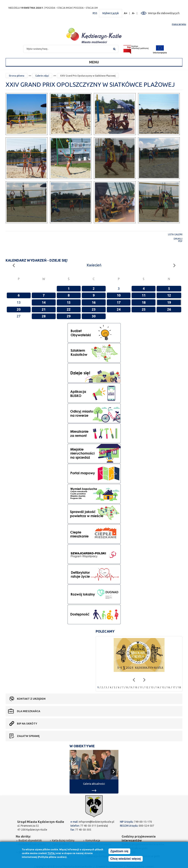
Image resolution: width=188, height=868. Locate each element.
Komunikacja (93, 840)
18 (144, 302)
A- (134, 13)
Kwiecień (94, 265)
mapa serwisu (179, 24)
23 (94, 309)
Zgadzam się (119, 851)
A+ (126, 13)
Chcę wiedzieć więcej (126, 859)
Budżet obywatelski (30, 840)
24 (119, 309)
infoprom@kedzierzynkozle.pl (97, 822)
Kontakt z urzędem (31, 699)
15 (69, 302)
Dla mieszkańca (29, 711)
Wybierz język (111, 13)
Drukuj (178, 239)
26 (169, 309)
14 (44, 302)
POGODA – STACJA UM (86, 8)
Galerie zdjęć (42, 76)
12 (169, 295)
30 (94, 316)
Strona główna (17, 76)
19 (169, 302)
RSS (95, 13)
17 (119, 302)
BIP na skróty (27, 724)
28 (44, 316)
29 (69, 316)
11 (144, 295)
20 (19, 309)
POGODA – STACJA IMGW (59, 8)
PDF (180, 241)
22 (69, 309)
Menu (94, 62)
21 (44, 309)
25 (144, 309)
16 (94, 302)
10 (119, 295)
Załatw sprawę (28, 736)
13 (152, 687)
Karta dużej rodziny (63, 840)
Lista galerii (175, 234)
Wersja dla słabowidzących (164, 13)
